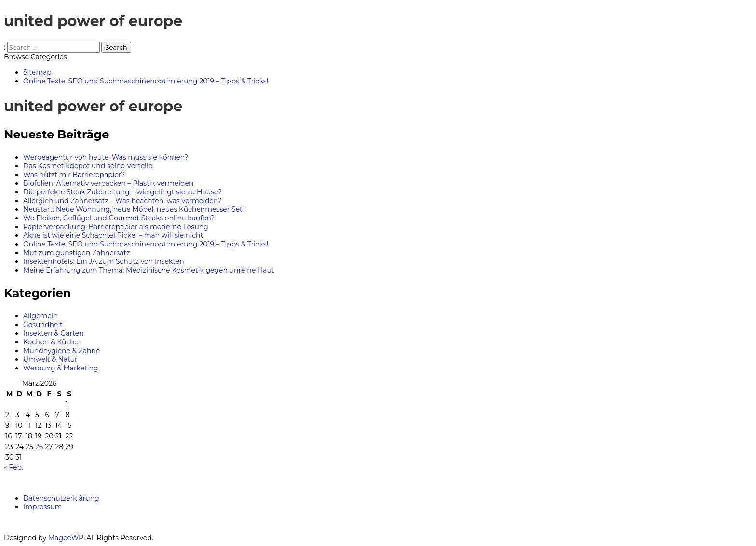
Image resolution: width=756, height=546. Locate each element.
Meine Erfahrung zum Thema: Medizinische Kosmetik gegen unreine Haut (149, 270)
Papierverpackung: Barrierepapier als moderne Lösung (116, 227)
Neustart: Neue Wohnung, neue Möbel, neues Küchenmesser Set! (134, 209)
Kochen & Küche (51, 342)
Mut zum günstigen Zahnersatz (76, 253)
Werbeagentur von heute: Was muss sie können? (106, 157)
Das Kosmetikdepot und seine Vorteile (88, 166)
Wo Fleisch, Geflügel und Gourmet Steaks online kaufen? (119, 218)
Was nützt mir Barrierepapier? (74, 175)
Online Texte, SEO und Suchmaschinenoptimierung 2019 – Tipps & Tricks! (146, 244)
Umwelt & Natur (50, 359)
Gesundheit (43, 325)
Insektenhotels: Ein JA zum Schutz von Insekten (104, 261)
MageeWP (66, 538)
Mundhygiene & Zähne (62, 351)
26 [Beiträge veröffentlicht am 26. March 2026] (39, 447)
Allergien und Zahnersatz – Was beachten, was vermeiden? (122, 201)
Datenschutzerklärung (61, 498)
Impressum (42, 507)
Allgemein (40, 316)
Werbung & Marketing (61, 368)
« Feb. (13, 467)
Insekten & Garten (54, 333)
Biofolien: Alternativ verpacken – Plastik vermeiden (108, 183)
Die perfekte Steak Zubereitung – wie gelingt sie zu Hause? (122, 192)
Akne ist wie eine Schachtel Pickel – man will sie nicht (113, 235)
